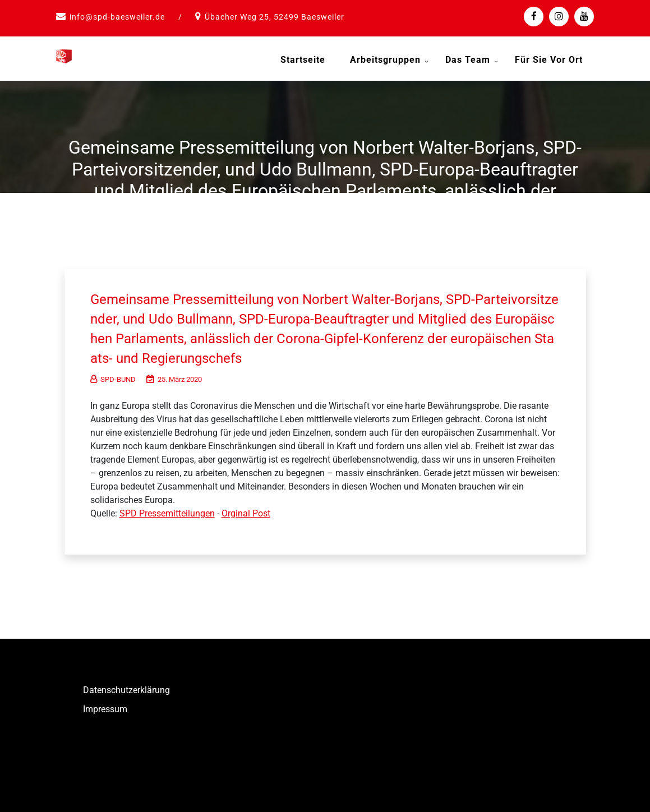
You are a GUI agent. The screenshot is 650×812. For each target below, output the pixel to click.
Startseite (303, 60)
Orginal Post (246, 511)
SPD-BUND (113, 377)
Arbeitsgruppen (385, 60)
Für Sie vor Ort (549, 60)
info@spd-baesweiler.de (117, 17)
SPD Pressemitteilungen (167, 511)
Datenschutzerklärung (126, 687)
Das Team (468, 60)
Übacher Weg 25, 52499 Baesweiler (275, 17)
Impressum (105, 706)
